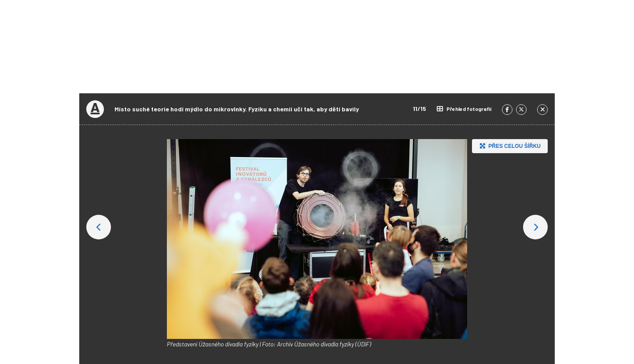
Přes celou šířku (509, 146)
